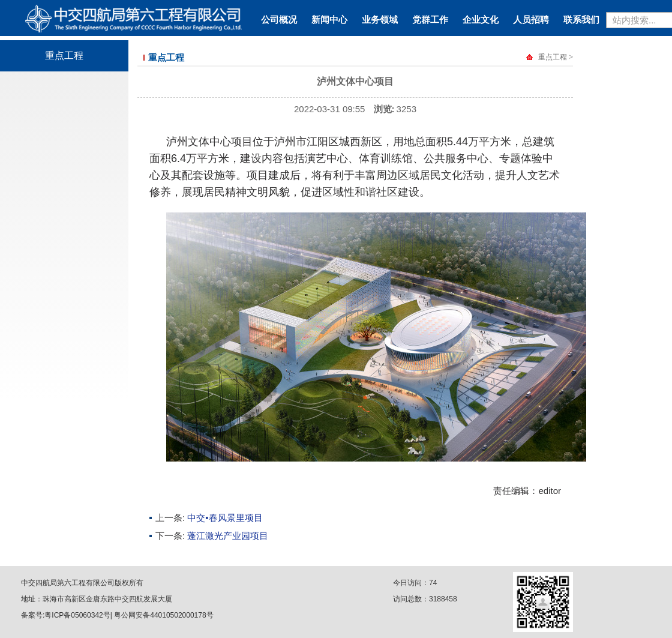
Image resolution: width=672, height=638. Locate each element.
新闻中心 (329, 20)
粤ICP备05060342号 (77, 615)
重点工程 (64, 56)
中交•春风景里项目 (225, 518)
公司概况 (279, 20)
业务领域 (380, 20)
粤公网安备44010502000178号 (163, 615)
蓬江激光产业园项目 (228, 536)
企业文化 (481, 20)
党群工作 (430, 20)
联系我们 (581, 20)
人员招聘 (531, 20)
